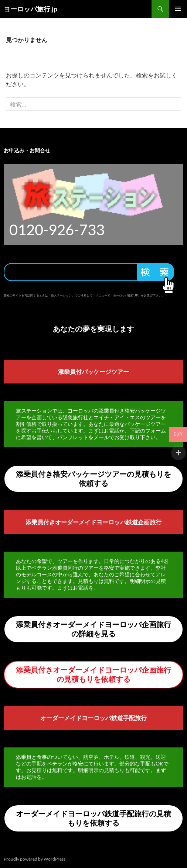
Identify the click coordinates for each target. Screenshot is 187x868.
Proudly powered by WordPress (35, 859)
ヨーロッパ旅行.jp (30, 9)
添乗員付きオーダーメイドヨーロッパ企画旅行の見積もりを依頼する (93, 674)
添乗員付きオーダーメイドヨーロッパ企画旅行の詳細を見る (93, 629)
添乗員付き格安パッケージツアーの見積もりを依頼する (93, 478)
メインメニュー (178, 9)
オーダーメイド (61, 718)
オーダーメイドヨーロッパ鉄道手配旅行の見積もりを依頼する (93, 818)
